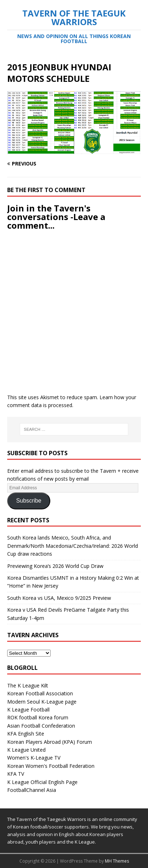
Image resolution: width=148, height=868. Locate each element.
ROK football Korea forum (38, 717)
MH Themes (117, 861)
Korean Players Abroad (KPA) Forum (50, 742)
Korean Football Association (40, 693)
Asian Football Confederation (41, 726)
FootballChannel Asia (32, 790)
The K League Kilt (28, 685)
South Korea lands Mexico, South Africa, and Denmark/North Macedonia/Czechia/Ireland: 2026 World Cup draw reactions (73, 546)
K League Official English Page (42, 782)
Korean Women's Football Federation (51, 766)
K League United (26, 750)
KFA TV (16, 774)
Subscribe (29, 501)
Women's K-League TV (34, 758)
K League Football (28, 710)
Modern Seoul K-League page (42, 702)
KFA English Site (26, 734)
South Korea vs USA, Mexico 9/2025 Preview (59, 598)
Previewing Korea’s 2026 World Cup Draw (55, 566)
